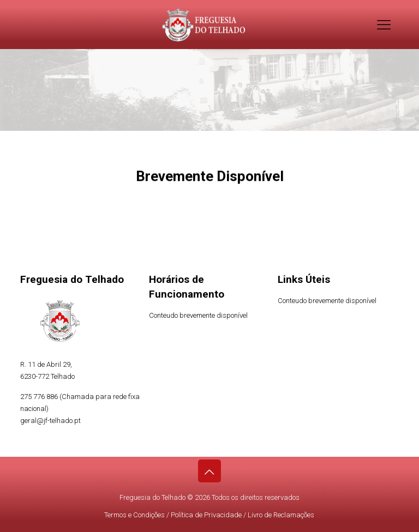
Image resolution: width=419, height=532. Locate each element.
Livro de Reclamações (281, 515)
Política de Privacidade (206, 515)
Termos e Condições (134, 515)
